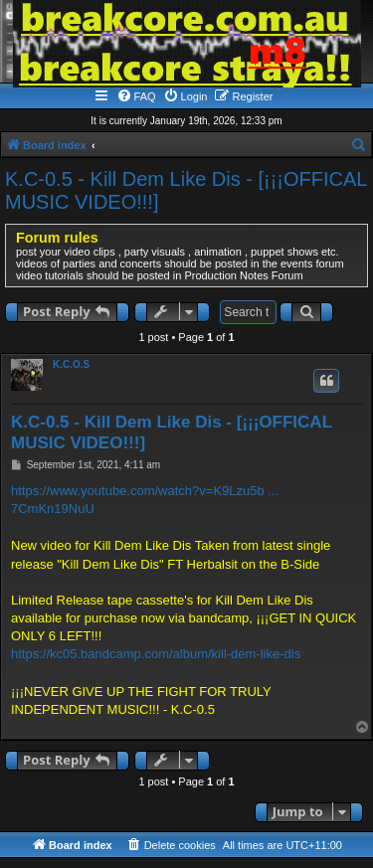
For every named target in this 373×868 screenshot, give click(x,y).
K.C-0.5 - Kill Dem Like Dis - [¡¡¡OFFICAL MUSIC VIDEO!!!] (186, 190)
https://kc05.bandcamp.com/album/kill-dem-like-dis (156, 654)
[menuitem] (136, 96)
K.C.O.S (71, 364)
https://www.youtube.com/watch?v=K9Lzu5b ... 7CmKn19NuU (145, 500)
